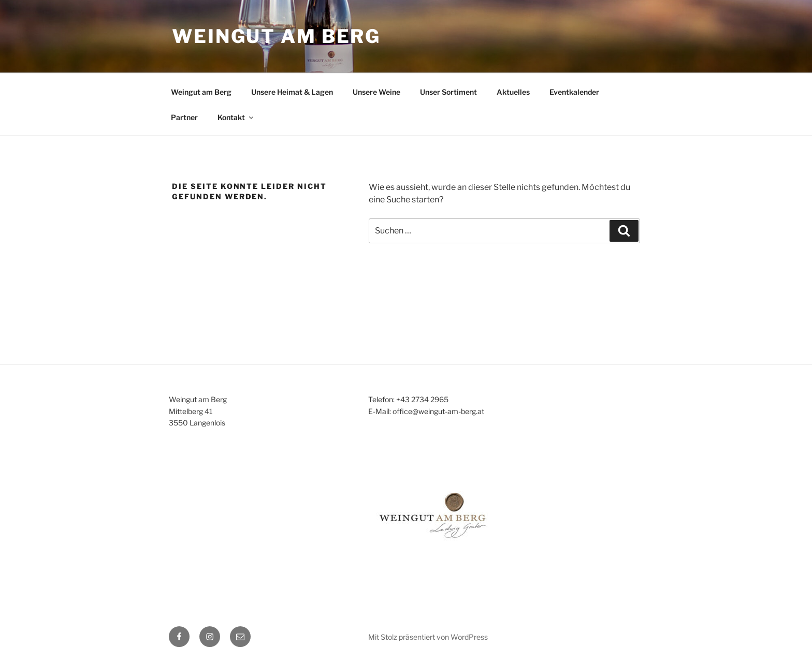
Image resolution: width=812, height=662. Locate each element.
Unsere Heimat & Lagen (292, 92)
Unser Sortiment (448, 92)
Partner (184, 117)
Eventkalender (574, 92)
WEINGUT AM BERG (276, 36)
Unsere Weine (376, 92)
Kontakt (236, 117)
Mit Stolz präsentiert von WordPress (428, 637)
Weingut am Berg (201, 92)
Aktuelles (513, 92)
